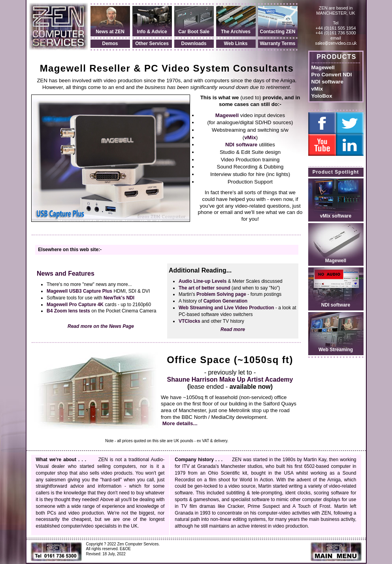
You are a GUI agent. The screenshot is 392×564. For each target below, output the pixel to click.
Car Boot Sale (194, 32)
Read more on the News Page (101, 326)
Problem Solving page (221, 294)
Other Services (152, 44)
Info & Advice (152, 32)
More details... (180, 423)
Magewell (323, 67)
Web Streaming (336, 350)
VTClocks (189, 321)
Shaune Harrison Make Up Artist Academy (230, 379)
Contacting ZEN (278, 32)
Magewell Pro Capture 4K (75, 305)
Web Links (236, 44)
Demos (110, 44)
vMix (317, 89)
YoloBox (322, 96)
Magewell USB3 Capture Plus (79, 291)
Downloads (194, 44)
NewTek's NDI (119, 298)
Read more (233, 329)
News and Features (66, 273)
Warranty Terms (277, 44)
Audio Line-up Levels (203, 281)
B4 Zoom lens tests (68, 311)
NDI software (327, 82)
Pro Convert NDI (332, 75)
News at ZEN (110, 32)
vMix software (336, 216)
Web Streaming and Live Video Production (226, 308)
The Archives (236, 32)
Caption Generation (225, 301)
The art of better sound (204, 288)
